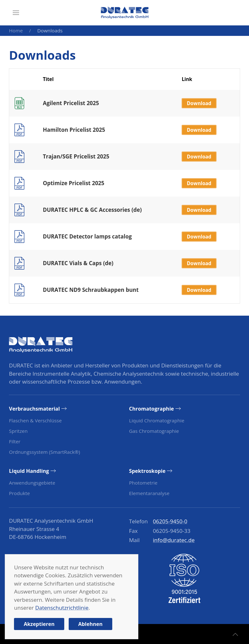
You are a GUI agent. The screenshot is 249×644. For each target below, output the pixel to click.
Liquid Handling (29, 471)
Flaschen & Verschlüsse (35, 420)
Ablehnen (90, 624)
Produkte (19, 493)
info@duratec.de (174, 540)
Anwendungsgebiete (32, 483)
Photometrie (143, 483)
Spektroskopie (147, 471)
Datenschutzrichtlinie (62, 608)
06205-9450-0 (170, 521)
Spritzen (18, 431)
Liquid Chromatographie (157, 420)
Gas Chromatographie (154, 431)
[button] (16, 13)
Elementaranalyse (149, 493)
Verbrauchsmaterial (34, 409)
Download (199, 103)
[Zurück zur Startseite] (125, 13)
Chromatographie (152, 409)
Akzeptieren (39, 624)
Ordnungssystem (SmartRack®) (44, 452)
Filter (15, 441)
